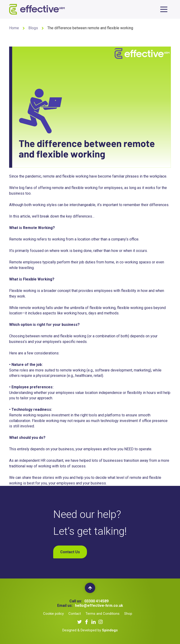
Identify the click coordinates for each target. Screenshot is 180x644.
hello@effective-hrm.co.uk (99, 606)
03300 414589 (96, 601)
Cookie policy (53, 614)
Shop (128, 614)
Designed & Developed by (90, 630)
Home (14, 28)
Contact (75, 614)
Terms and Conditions (103, 614)
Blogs (33, 28)
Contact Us (70, 552)
